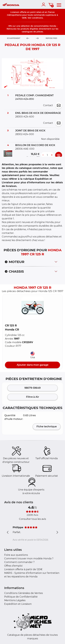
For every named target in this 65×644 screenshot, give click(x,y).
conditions (37, 18)
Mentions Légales (15, 600)
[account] (44, 5)
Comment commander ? (19, 562)
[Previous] (28, 38)
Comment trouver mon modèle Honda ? (29, 559)
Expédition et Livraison (18, 604)
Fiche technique (47, 427)
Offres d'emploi (13, 566)
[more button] (52, 155)
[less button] (43, 155)
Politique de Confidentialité (21, 597)
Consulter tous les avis (32, 519)
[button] (33, 308)
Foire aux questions (16, 555)
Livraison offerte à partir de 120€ (23, 569)
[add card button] (59, 155)
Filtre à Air (33, 397)
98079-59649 (32, 388)
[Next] (37, 38)
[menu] (59, 5)
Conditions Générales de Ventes (24, 593)
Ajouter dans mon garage (33, 365)
